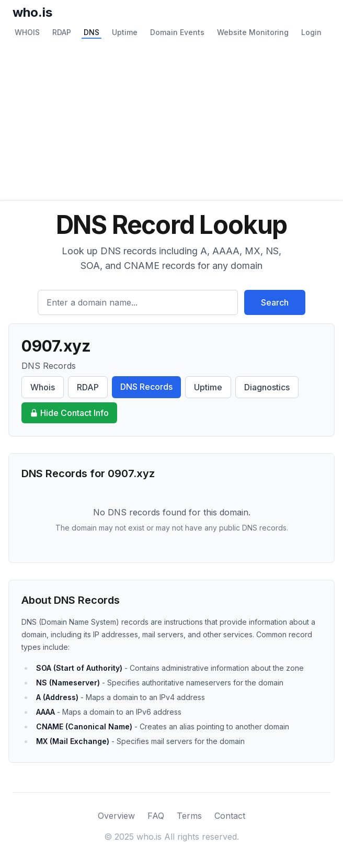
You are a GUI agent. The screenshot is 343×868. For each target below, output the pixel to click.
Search (275, 302)
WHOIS (27, 32)
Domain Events (177, 32)
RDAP (62, 32)
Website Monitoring (253, 32)
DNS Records (146, 387)
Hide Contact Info (69, 413)
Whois (43, 387)
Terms (189, 816)
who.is (32, 12)
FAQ (156, 816)
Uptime (125, 32)
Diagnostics (267, 387)
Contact (230, 816)
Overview (116, 816)
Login (311, 32)
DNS (92, 32)
